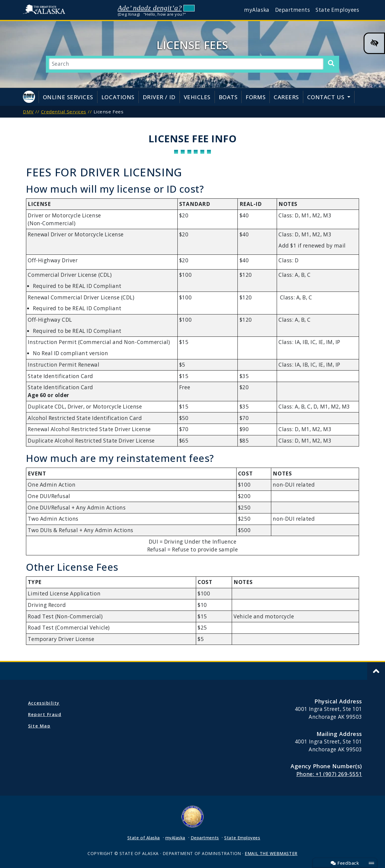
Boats (228, 97)
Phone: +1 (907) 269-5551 (329, 774)
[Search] (331, 64)
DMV (28, 112)
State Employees (337, 10)
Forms (256, 97)
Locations (118, 97)
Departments (293, 10)
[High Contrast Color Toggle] (374, 43)
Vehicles (197, 97)
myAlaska (257, 10)
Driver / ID (159, 97)
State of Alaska (45, 10)
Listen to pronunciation (189, 8)
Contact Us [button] (327, 97)
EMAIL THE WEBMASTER (271, 853)
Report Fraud (45, 714)
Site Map (39, 726)
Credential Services (64, 112)
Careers (286, 97)
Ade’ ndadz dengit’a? (150, 8)
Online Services (68, 97)
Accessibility (44, 703)
